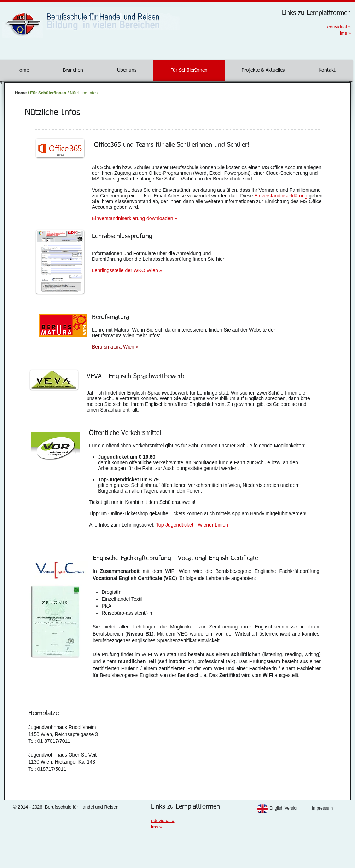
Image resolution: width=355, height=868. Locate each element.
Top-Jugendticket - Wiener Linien (192, 525)
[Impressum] (331, 808)
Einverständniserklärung (281, 196)
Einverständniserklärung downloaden (135, 218)
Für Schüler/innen (48, 93)
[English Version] (289, 808)
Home (21, 93)
